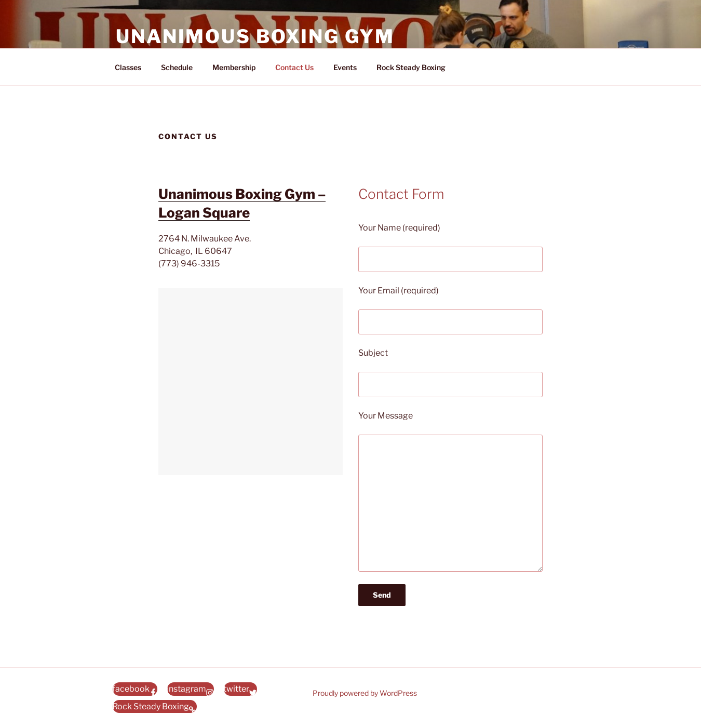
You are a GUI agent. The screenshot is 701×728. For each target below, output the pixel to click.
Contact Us (294, 67)
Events (345, 67)
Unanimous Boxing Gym (255, 36)
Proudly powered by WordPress (365, 693)
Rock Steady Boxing (411, 67)
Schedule (177, 67)
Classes (128, 67)
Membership (234, 67)
